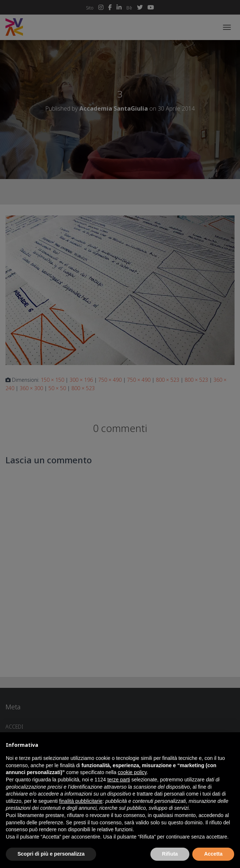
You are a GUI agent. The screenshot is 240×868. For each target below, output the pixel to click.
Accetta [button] (213, 854)
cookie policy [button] (132, 772)
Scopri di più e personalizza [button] (51, 854)
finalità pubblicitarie (81, 801)
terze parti (119, 780)
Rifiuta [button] (170, 854)
